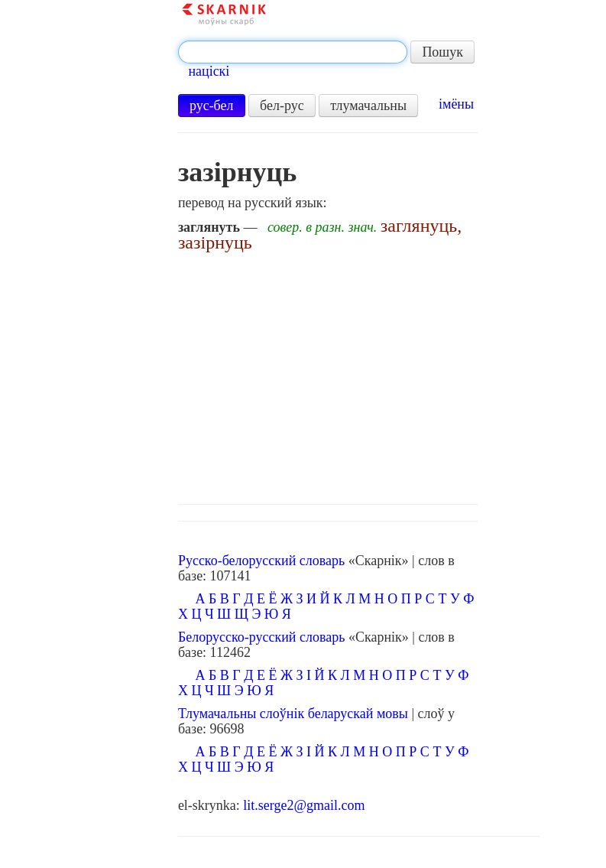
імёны (456, 104)
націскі (209, 71)
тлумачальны (368, 106)
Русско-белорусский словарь (261, 561)
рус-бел (212, 106)
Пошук (442, 52)
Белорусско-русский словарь (262, 637)
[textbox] (293, 52)
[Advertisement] (359, 374)
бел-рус (282, 106)
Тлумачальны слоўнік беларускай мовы (293, 714)
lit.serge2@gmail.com (304, 805)
